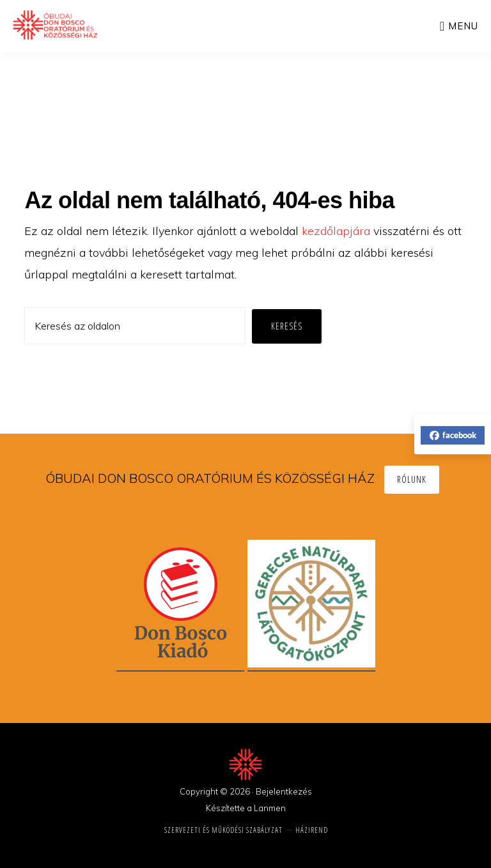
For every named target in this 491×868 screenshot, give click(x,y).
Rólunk (412, 479)
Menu (463, 26)
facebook (453, 435)
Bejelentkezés (284, 791)
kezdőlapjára (336, 231)
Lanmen (270, 808)
